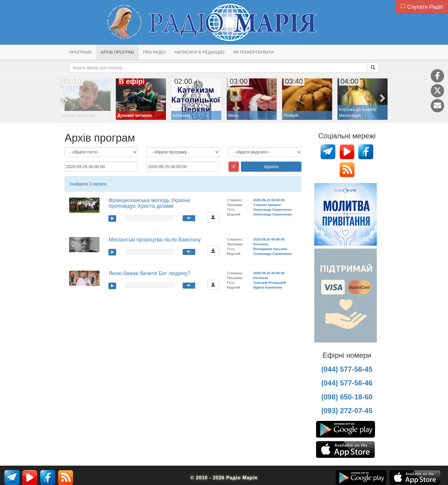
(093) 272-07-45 (347, 411)
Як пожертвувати (253, 52)
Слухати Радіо (422, 7)
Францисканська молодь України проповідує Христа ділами (149, 203)
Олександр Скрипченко (272, 210)
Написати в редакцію (199, 52)
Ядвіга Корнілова (267, 287)
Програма (80, 52)
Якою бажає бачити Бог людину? (149, 273)
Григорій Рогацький (269, 283)
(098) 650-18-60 (347, 397)
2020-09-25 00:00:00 (269, 200)
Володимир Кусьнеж (270, 249)
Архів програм (117, 52)
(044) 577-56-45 (347, 369)
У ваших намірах (267, 205)
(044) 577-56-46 (347, 383)
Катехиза (260, 244)
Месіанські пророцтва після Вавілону (154, 240)
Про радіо (154, 52)
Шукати (271, 167)
